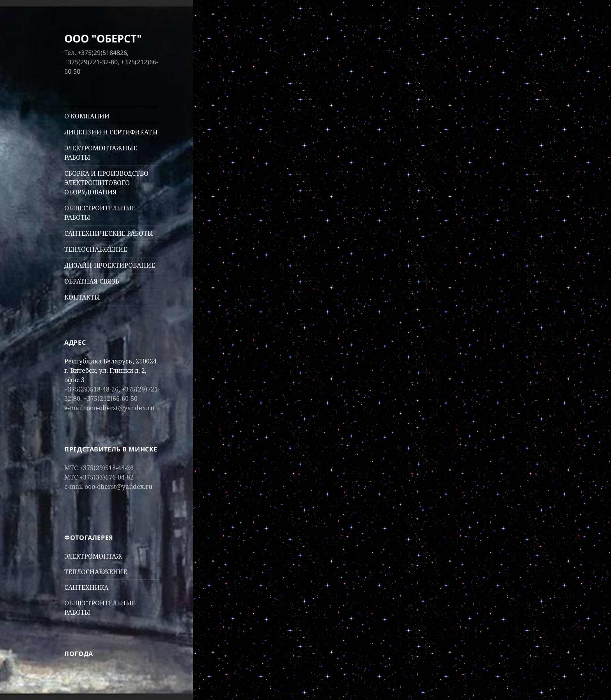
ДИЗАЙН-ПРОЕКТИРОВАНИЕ (110, 265)
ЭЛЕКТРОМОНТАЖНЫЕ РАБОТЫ (101, 153)
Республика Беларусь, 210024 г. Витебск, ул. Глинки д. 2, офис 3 (110, 370)
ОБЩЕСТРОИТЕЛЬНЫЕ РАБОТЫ (100, 213)
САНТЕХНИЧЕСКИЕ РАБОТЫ (109, 233)
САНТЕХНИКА (86, 587)
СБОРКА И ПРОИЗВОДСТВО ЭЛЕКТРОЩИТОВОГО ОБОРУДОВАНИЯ (106, 183)
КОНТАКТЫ (82, 297)
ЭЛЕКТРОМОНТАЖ (93, 556)
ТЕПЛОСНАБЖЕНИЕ (96, 249)
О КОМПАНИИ (87, 116)
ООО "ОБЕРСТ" (103, 38)
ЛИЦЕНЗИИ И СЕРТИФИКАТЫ (111, 132)
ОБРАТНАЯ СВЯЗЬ (92, 281)
